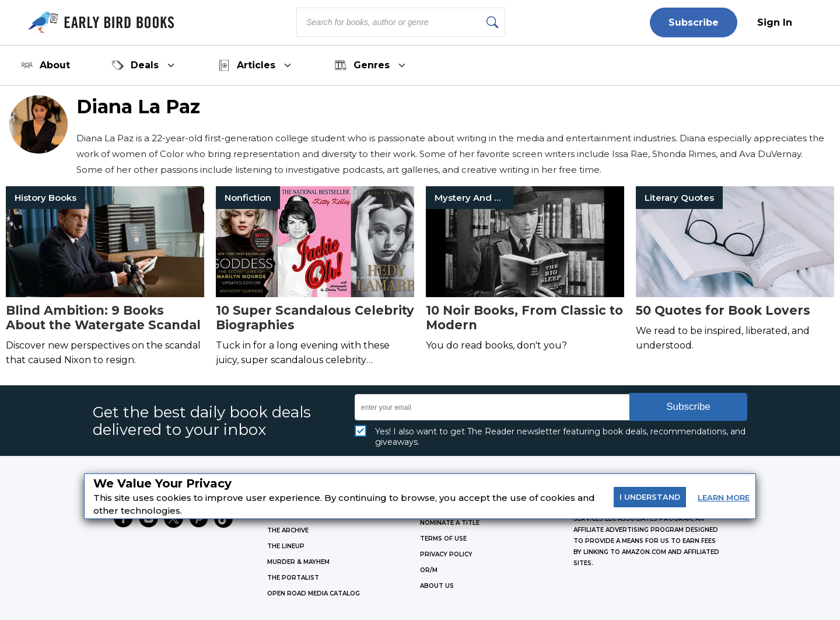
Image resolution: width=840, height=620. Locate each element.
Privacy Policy (446, 554)
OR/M (429, 570)
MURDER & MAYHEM (298, 562)
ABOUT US (437, 586)
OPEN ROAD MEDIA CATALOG (314, 593)
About (45, 65)
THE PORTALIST (293, 578)
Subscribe (694, 22)
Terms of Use (443, 539)
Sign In (775, 22)
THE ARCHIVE (288, 530)
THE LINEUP (286, 546)
